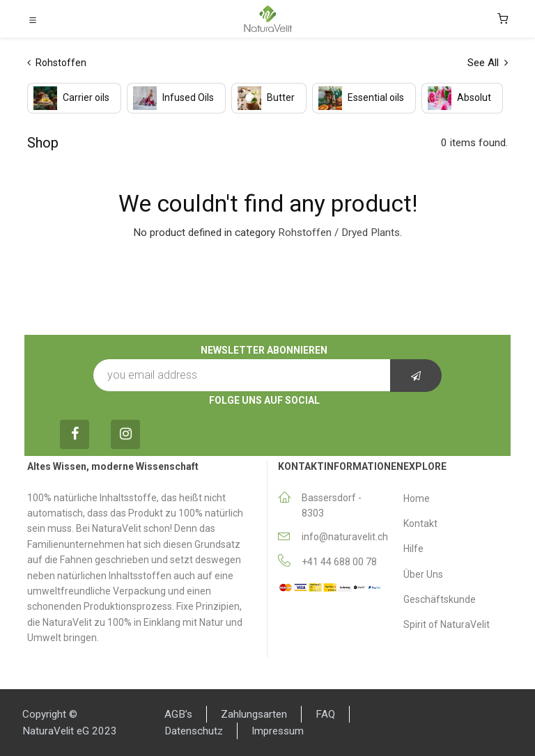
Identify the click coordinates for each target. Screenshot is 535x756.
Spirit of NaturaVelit (447, 624)
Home (417, 498)
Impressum (278, 731)
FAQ (325, 714)
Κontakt (420, 523)
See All (488, 63)
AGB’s (178, 714)
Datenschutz (194, 731)
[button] (416, 376)
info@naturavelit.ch (345, 537)
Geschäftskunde (440, 599)
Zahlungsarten (254, 714)
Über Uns (423, 574)
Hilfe (413, 549)
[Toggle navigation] (33, 19)
